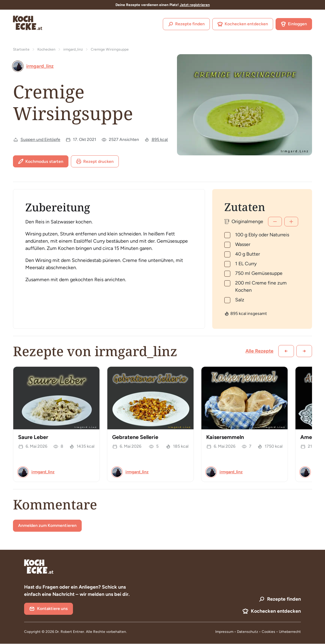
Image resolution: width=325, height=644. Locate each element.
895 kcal (160, 140)
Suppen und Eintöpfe (40, 140)
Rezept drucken (95, 161)
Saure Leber (33, 437)
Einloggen (294, 24)
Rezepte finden (186, 24)
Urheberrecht (290, 632)
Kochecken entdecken (243, 24)
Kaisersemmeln (225, 437)
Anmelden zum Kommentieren (47, 526)
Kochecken (46, 49)
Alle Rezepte (259, 351)
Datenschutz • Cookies (257, 632)
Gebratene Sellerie (135, 437)
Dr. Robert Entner (70, 632)
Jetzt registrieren (195, 5)
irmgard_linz (73, 49)
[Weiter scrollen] (304, 351)
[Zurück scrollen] (286, 351)
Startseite (21, 49)
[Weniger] (275, 222)
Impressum (224, 632)
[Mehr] (291, 222)
